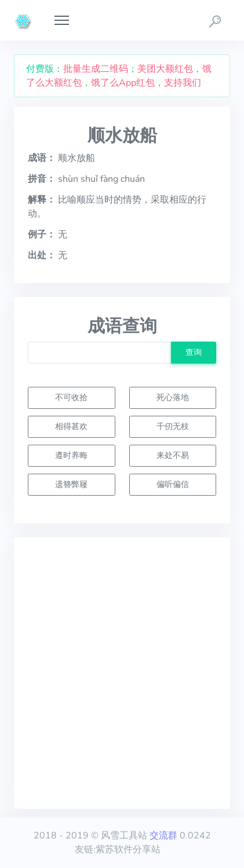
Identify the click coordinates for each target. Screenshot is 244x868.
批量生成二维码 (96, 69)
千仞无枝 (173, 426)
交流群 (163, 836)
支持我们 (183, 83)
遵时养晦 (71, 455)
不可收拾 (71, 397)
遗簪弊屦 (71, 484)
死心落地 (173, 397)
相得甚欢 (71, 426)
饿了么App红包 (123, 83)
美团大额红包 (165, 69)
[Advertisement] (122, 673)
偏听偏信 (173, 484)
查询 (194, 352)
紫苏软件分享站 (128, 849)
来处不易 (173, 455)
